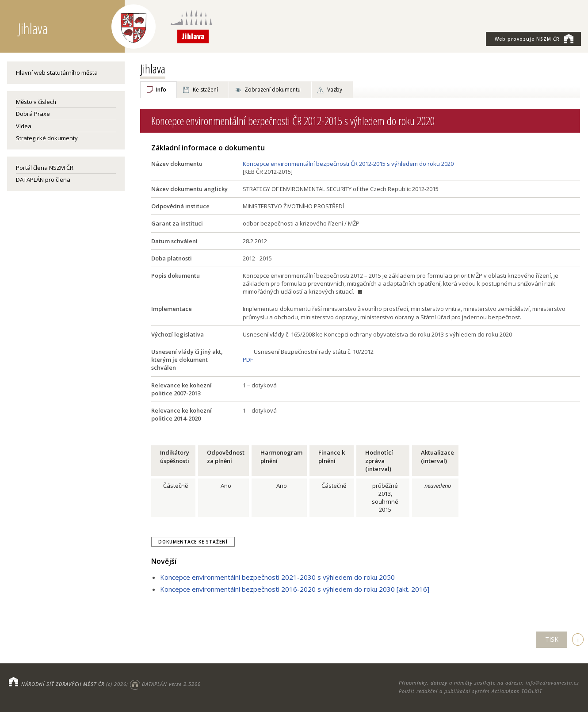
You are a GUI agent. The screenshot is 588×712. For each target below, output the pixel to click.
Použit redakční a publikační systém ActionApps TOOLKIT (470, 691)
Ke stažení (205, 90)
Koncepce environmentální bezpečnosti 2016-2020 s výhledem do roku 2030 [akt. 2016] (295, 589)
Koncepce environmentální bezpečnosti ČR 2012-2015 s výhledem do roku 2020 (348, 164)
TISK (552, 639)
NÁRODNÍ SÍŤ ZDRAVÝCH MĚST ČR (63, 684)
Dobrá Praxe (33, 114)
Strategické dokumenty (47, 138)
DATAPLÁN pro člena (43, 180)
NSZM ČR (534, 38)
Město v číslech (36, 102)
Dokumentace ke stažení (193, 542)
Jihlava (153, 69)
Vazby (335, 90)
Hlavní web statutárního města (57, 73)
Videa (24, 126)
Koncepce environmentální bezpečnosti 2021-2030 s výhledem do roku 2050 (277, 577)
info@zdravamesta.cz (552, 683)
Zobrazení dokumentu (273, 90)
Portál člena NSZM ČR (45, 168)
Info (161, 90)
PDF (248, 360)
